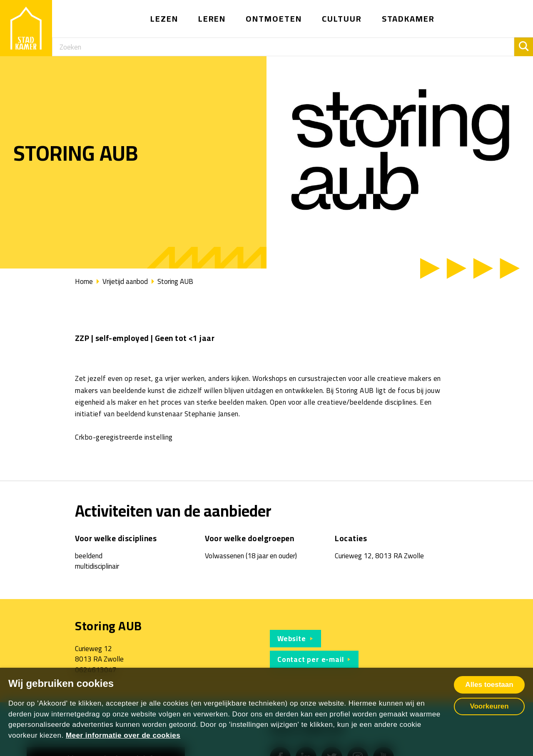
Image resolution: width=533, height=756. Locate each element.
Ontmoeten (274, 19)
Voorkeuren (489, 706)
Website (292, 639)
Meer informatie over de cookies (123, 735)
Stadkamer (408, 19)
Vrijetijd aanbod (125, 281)
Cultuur (342, 19)
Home (84, 281)
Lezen (164, 19)
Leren (212, 19)
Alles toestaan (489, 685)
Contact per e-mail (310, 659)
